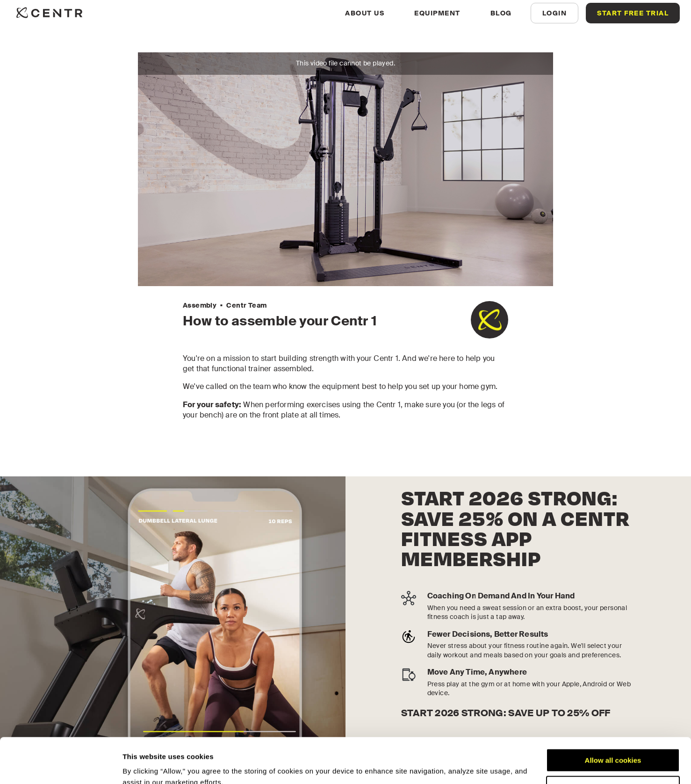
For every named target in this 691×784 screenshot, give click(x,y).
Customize (613, 745)
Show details (144, 766)
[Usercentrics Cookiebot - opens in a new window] (61, 766)
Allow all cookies (613, 718)
